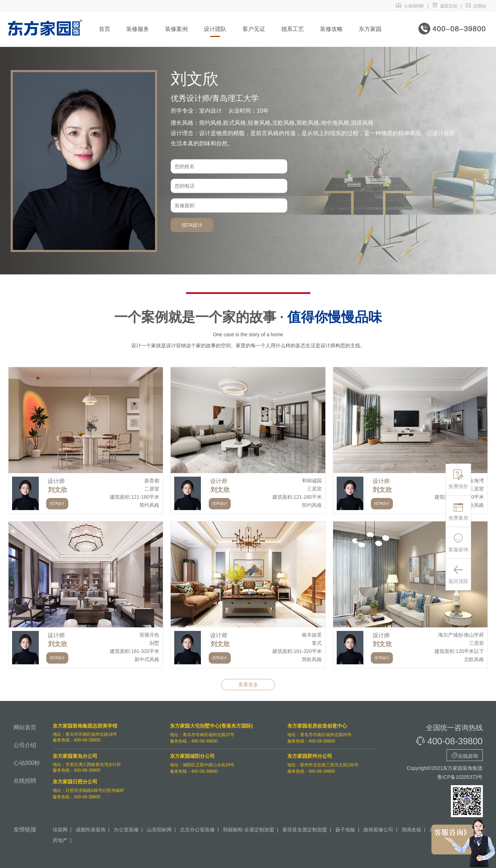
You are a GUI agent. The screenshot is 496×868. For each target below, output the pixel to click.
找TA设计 (192, 225)
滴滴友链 (411, 830)
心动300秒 (410, 6)
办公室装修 (126, 830)
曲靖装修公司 (378, 830)
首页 (105, 29)
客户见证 (254, 29)
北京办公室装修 (197, 830)
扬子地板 (345, 830)
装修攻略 (331, 29)
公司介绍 (25, 745)
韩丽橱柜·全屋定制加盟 (249, 830)
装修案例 (176, 29)
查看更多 (248, 685)
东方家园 (370, 29)
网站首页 (25, 727)
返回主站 (445, 6)
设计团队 (215, 29)
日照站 (476, 6)
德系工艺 (293, 29)
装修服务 (138, 29)
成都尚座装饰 (91, 830)
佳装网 (60, 830)
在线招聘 (25, 781)
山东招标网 (159, 830)
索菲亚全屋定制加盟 (305, 830)
